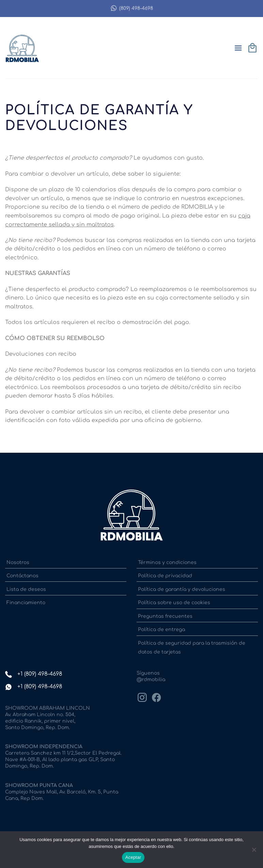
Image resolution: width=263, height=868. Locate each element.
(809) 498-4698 (132, 8)
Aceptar (133, 857)
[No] (254, 852)
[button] (238, 48)
